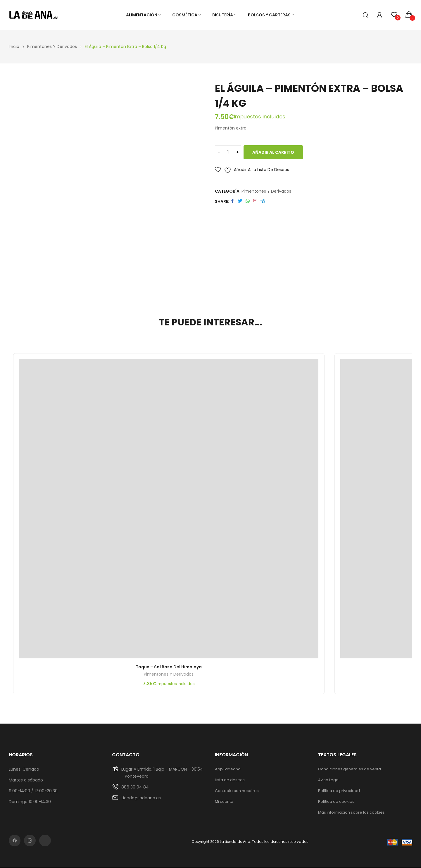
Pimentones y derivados (266, 191)
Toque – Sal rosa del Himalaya (169, 667)
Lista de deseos (230, 780)
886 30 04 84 (135, 787)
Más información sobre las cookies (351, 813)
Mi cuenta (224, 802)
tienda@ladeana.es (141, 798)
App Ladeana (228, 769)
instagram (30, 841)
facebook (15, 841)
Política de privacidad (339, 791)
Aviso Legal (329, 780)
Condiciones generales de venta (350, 769)
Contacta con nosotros (237, 791)
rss (45, 841)
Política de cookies (336, 802)
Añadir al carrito (273, 152)
